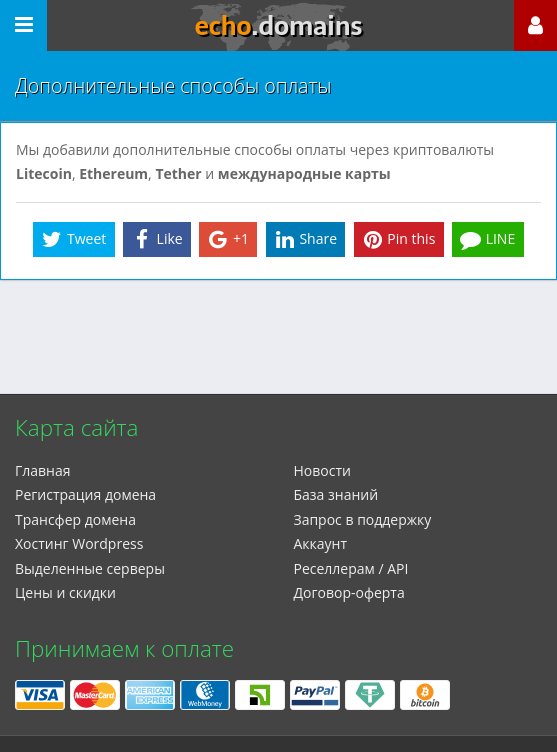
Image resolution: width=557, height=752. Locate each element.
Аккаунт (321, 543)
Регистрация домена (85, 494)
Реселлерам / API (351, 568)
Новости (322, 470)
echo (279, 26)
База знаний (336, 494)
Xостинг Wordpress (79, 543)
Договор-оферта (349, 592)
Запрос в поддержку (363, 519)
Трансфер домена (75, 519)
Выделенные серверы (90, 568)
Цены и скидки (65, 592)
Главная (43, 470)
